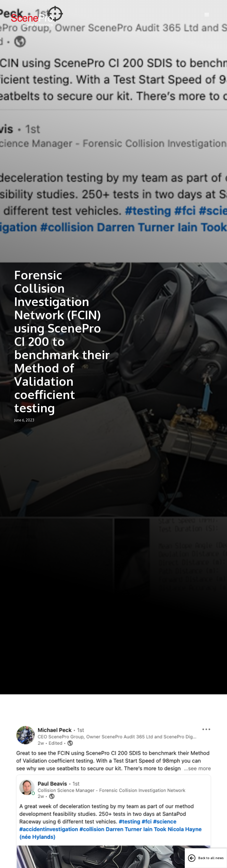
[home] (37, 17)
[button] (207, 15)
